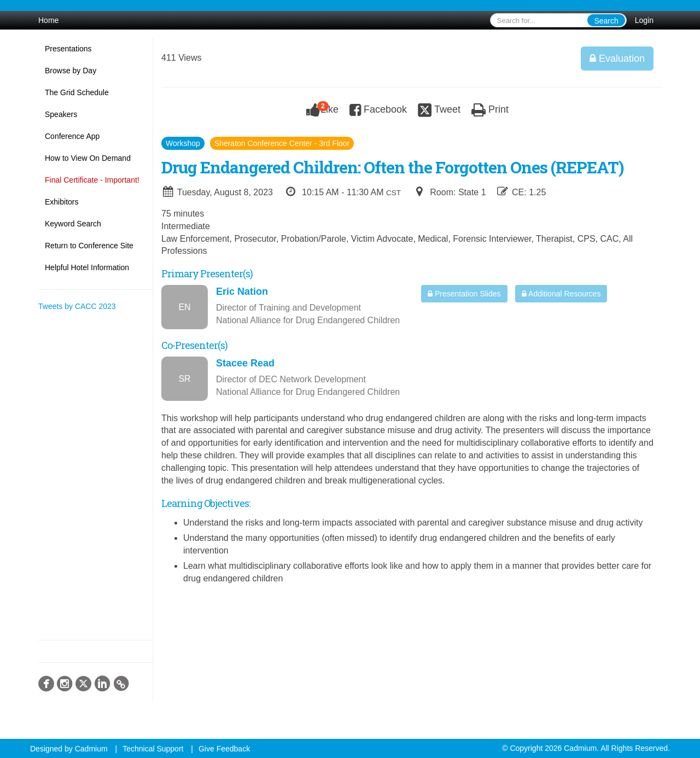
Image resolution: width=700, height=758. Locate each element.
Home (48, 20)
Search (606, 21)
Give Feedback (224, 749)
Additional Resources (561, 294)
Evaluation (617, 59)
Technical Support (153, 749)
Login (644, 20)
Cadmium (91, 749)
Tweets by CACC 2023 (77, 306)
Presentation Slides (464, 294)
